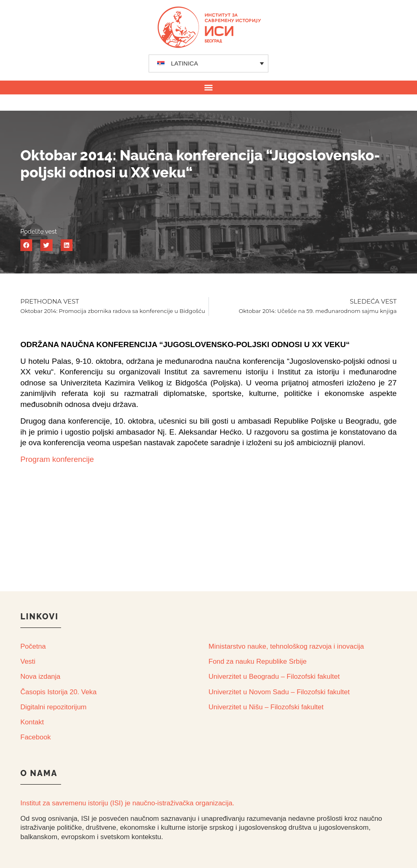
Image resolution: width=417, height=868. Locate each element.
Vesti (28, 661)
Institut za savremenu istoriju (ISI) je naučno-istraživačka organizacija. (127, 803)
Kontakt (32, 722)
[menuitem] (209, 63)
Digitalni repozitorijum (54, 707)
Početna (33, 646)
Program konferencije (57, 459)
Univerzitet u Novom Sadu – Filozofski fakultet (279, 692)
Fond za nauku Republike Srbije (258, 661)
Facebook (36, 737)
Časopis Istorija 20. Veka (58, 692)
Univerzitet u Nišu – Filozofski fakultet (266, 707)
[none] (209, 63)
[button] (209, 87)
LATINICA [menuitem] (184, 63)
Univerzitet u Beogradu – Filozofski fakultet (274, 677)
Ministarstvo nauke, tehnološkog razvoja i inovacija (286, 646)
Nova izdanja (40, 677)
